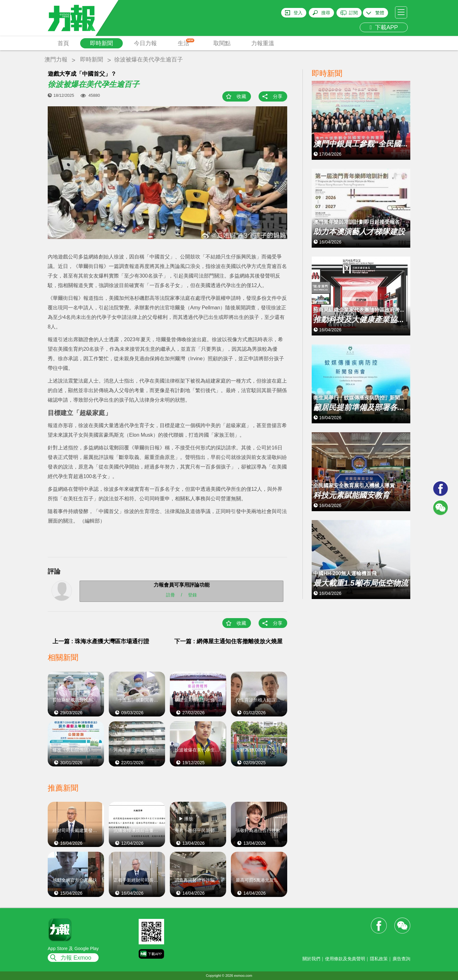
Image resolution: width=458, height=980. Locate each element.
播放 (189, 819)
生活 (186, 42)
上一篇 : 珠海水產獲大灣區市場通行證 (101, 641)
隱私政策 (379, 959)
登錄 (192, 595)
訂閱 (353, 13)
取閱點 (222, 43)
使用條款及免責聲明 (345, 959)
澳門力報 (56, 60)
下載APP (384, 27)
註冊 (170, 595)
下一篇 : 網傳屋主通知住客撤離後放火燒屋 (228, 641)
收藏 (241, 96)
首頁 (63, 43)
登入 (298, 13)
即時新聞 (101, 43)
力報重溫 (263, 43)
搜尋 (326, 13)
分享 (278, 96)
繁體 (380, 13)
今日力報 (145, 43)
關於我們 (311, 959)
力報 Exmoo (76, 958)
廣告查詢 (401, 959)
